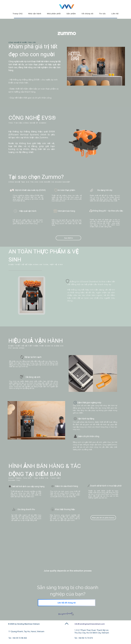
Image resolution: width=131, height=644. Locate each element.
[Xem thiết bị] (68, 238)
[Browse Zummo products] (103, 518)
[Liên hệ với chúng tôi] (67, 603)
